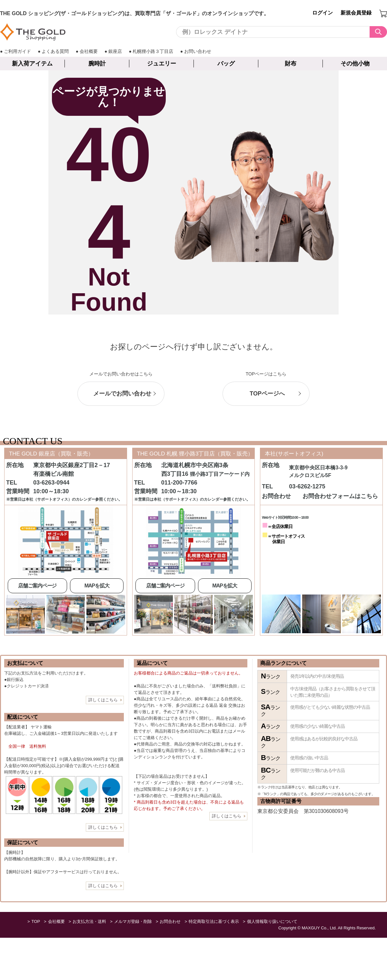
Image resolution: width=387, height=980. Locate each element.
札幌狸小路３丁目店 (153, 51)
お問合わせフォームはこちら (340, 496)
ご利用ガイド (17, 51)
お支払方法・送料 (89, 921)
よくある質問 (55, 51)
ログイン (322, 13)
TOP (36, 921)
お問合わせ (170, 921)
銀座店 (115, 51)
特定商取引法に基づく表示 (214, 921)
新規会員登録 (356, 13)
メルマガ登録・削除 (133, 921)
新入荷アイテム (32, 64)
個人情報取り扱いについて (272, 921)
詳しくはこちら (103, 700)
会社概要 (89, 51)
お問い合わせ (198, 51)
